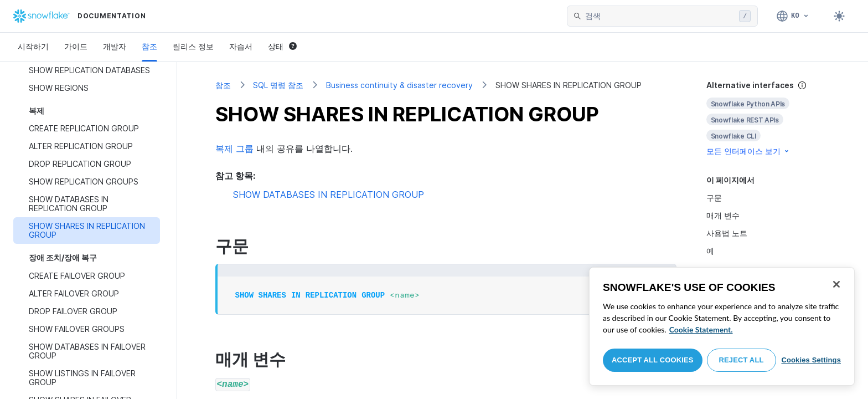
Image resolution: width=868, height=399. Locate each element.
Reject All (742, 360)
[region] (722, 326)
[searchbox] (660, 16)
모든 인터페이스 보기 (748, 151)
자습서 (241, 46)
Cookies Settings (811, 360)
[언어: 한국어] (793, 16)
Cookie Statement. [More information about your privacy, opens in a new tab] (701, 329)
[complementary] (768, 118)
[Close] (836, 284)
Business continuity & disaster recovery (399, 85)
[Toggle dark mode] (839, 16)
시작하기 (33, 46)
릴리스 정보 (193, 46)
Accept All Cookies (653, 360)
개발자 (115, 46)
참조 (149, 46)
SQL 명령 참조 (278, 85)
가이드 (76, 46)
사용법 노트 (727, 233)
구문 (714, 198)
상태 (282, 46)
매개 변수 (723, 215)
